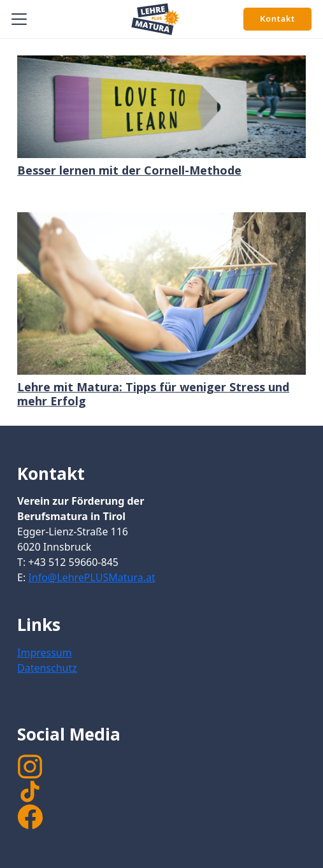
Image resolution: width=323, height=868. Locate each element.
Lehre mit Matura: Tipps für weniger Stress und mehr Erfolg (153, 394)
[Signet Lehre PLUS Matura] (155, 19)
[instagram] (161, 767)
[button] (19, 19)
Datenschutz (47, 668)
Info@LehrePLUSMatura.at (91, 577)
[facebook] (30, 817)
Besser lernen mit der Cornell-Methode (129, 170)
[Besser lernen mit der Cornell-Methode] (161, 107)
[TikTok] (161, 792)
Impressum (45, 653)
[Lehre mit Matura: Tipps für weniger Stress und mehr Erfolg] (161, 293)
